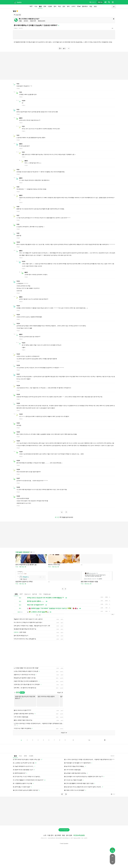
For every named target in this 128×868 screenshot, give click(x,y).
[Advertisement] (64, 811)
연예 (45, 6)
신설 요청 (17, 15)
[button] (63, 589)
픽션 (59, 6)
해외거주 (33, 21)
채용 (63, 835)
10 (73, 740)
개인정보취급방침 (79, 835)
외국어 (26, 21)
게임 (91, 6)
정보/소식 (27, 594)
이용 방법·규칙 (93, 2)
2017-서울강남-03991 (76, 838)
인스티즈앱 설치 (64, 830)
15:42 (112, 756)
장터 (55, 6)
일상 (40, 6)
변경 (95, 6)
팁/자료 (35, 594)
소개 (45, 835)
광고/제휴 (58, 835)
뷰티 (68, 6)
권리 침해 (69, 835)
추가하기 (22, 693)
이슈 (36, 6)
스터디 (73, 6)
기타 (40, 594)
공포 (64, 6)
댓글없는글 (47, 594)
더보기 (60, 693)
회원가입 (100, 2)
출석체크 (85, 6)
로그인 (57, 517)
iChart (79, 6)
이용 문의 (50, 835)
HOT (31, 6)
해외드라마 (42, 21)
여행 (20, 21)
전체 (16, 594)
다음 (89, 740)
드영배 (50, 6)
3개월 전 (16, 28)
